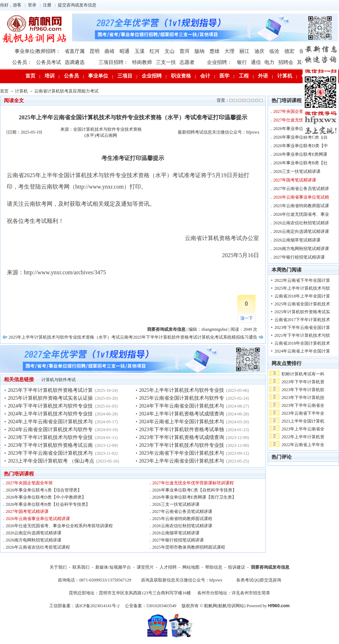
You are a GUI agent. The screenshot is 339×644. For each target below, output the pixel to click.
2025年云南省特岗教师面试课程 (182, 519)
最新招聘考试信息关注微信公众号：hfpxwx (219, 132)
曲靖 (110, 51)
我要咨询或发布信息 (270, 567)
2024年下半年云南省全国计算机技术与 (182, 406)
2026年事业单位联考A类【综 (301, 129)
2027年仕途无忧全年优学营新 (301, 120)
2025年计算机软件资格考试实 (302, 312)
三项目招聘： (113, 62)
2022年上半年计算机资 (303, 437)
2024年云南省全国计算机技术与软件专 (50, 430)
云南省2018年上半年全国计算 (302, 296)
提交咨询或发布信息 (77, 5)
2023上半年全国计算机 (303, 421)
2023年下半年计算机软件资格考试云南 (50, 445)
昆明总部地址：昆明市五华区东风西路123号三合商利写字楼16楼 (130, 593)
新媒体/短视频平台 (113, 567)
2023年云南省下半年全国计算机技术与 (182, 453)
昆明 (95, 51)
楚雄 (214, 51)
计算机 (285, 76)
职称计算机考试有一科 (303, 374)
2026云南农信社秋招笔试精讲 (301, 223)
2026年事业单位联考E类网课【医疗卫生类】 (194, 497)
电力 (269, 62)
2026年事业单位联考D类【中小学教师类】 (46, 497)
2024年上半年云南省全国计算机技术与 (50, 422)
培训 (50, 76)
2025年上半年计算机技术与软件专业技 (182, 390)
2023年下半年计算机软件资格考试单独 (182, 430)
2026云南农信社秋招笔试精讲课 (182, 526)
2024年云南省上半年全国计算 (302, 351)
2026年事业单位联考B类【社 (300, 163)
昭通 (125, 51)
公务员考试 (49, 62)
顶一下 (247, 318)
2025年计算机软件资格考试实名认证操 (50, 398)
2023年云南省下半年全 (303, 413)
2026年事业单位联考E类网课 (300, 154)
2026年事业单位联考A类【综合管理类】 (44, 490)
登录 (32, 5)
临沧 (274, 51)
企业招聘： (219, 62)
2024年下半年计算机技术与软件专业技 (50, 406)
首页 (30, 76)
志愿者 (187, 62)
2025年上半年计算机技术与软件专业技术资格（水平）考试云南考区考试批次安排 (86, 337)
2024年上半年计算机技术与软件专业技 (50, 414)
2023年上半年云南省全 (303, 429)
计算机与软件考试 (59, 380)
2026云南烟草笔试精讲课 (176, 533)
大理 (229, 51)
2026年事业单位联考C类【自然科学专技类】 (194, 490)
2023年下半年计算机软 (303, 390)
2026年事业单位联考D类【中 (301, 146)
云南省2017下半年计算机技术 (302, 320)
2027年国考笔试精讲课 (27, 511)
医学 (224, 76)
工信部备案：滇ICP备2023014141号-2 (84, 606)
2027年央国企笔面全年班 (29, 483)
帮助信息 (214, 567)
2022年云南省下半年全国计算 (302, 280)
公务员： (22, 62)
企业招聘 (152, 76)
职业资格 (181, 76)
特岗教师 (142, 62)
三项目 (125, 76)
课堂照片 (145, 567)
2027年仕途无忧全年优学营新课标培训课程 (193, 483)
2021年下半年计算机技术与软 (302, 335)
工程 (244, 76)
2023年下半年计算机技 (303, 398)
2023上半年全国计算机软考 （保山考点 (51, 461)
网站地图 (191, 567)
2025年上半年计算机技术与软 (302, 288)
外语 (263, 76)
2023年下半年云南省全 (303, 405)
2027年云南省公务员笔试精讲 (301, 189)
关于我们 (58, 567)
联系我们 (81, 567)
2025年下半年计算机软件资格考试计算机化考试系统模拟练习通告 (195, 337)
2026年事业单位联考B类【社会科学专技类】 (48, 504)
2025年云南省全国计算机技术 (302, 304)
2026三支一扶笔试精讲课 (176, 504)
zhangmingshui (214, 329)
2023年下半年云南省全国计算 (302, 328)
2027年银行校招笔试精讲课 (178, 540)
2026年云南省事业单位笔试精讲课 (38, 519)
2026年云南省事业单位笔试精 (301, 197)
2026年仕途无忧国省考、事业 (301, 214)
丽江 (244, 51)
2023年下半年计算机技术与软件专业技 (50, 437)
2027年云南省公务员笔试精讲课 (182, 511)
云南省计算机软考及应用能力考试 (66, 91)
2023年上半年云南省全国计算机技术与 (182, 461)
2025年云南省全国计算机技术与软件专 (182, 398)
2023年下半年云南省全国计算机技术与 (50, 453)
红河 (155, 51)
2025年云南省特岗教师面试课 (301, 206)
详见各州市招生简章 (251, 593)
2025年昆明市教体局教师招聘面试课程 (189, 547)
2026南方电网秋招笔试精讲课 (34, 540)
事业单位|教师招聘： (38, 51)
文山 (169, 51)
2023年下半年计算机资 (303, 382)
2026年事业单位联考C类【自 (300, 137)
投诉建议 (237, 567)
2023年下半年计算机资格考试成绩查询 (182, 437)
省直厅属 (75, 51)
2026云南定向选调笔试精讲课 (34, 533)
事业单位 (98, 76)
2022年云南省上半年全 (303, 445)
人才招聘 (168, 567)
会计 (205, 76)
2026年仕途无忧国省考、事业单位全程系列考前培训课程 (59, 526)
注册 (47, 5)
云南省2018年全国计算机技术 (302, 343)
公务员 (71, 76)
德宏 (289, 51)
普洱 (184, 51)
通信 (256, 62)
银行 (242, 62)
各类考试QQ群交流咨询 (259, 580)
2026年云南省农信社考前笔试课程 (38, 547)
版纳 (199, 51)
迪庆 (259, 51)
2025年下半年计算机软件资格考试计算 (50, 390)
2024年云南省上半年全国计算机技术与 (182, 422)
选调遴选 (75, 62)
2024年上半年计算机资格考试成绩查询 (182, 414)
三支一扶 (166, 62)
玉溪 (140, 51)
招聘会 (286, 62)
